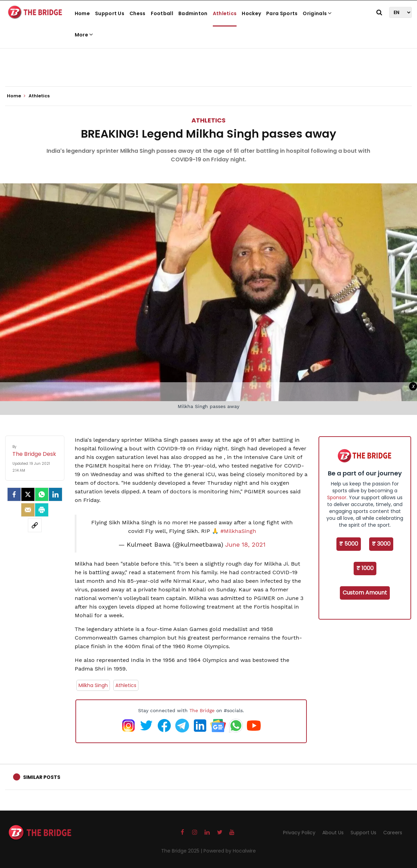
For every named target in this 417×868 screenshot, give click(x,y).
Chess (138, 13)
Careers (393, 833)
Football (162, 13)
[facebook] (14, 494)
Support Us (110, 13)
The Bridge (202, 710)
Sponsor (337, 497)
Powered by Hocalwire (230, 851)
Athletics (225, 13)
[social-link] (35, 525)
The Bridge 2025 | (182, 851)
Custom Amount (365, 593)
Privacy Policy (299, 833)
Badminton (193, 13)
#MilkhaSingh (238, 531)
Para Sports (282, 13)
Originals (317, 13)
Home (82, 13)
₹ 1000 (365, 568)
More (84, 35)
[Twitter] (28, 494)
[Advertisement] (209, 65)
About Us (333, 833)
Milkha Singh (93, 685)
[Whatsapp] (42, 494)
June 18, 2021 (245, 545)
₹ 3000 (381, 544)
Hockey (251, 13)
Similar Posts (42, 777)
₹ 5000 (349, 544)
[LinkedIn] (55, 494)
